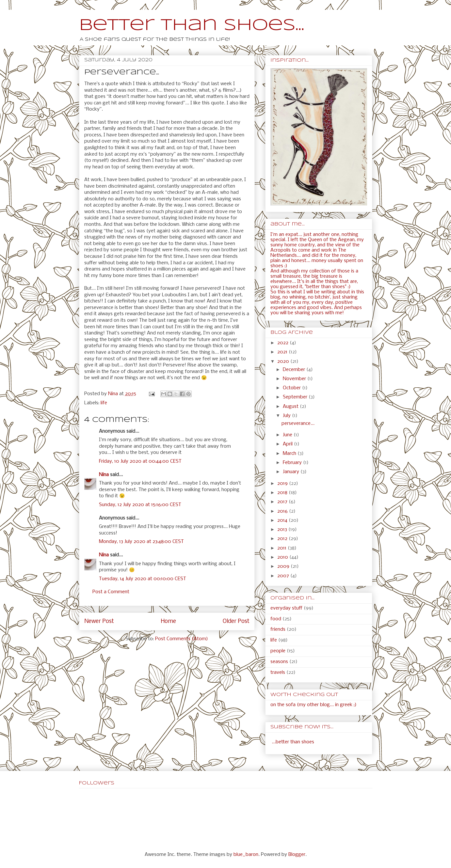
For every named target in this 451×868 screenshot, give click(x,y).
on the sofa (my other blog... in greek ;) (314, 705)
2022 (283, 343)
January (292, 472)
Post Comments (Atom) (182, 639)
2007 (284, 576)
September (296, 397)
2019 (283, 484)
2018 (283, 493)
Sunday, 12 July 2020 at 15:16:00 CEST (140, 505)
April (288, 444)
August (291, 407)
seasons (279, 662)
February (293, 463)
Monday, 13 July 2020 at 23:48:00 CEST (141, 542)
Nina (104, 475)
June (288, 435)
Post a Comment (111, 592)
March (290, 454)
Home (168, 621)
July (287, 416)
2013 (283, 530)
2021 (283, 352)
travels (278, 673)
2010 (283, 557)
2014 (283, 520)
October (292, 388)
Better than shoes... (192, 25)
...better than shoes (293, 742)
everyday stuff (286, 608)
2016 (283, 511)
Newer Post (99, 621)
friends (278, 629)
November (295, 379)
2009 (284, 566)
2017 (283, 502)
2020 (284, 362)
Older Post (236, 621)
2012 (283, 539)
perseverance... (298, 424)
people (278, 651)
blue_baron (246, 855)
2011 (282, 548)
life (104, 403)
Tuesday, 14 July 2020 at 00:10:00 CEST (143, 579)
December (295, 370)
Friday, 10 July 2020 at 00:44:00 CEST (140, 461)
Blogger (297, 855)
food (276, 619)
